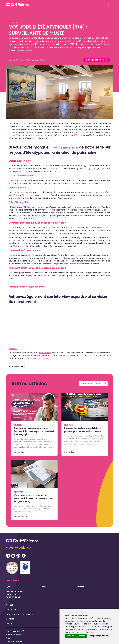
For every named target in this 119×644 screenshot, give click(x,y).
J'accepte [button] (70, 636)
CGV (8, 638)
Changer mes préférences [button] (99, 636)
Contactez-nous (14, 642)
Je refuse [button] (82, 636)
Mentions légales (14, 635)
